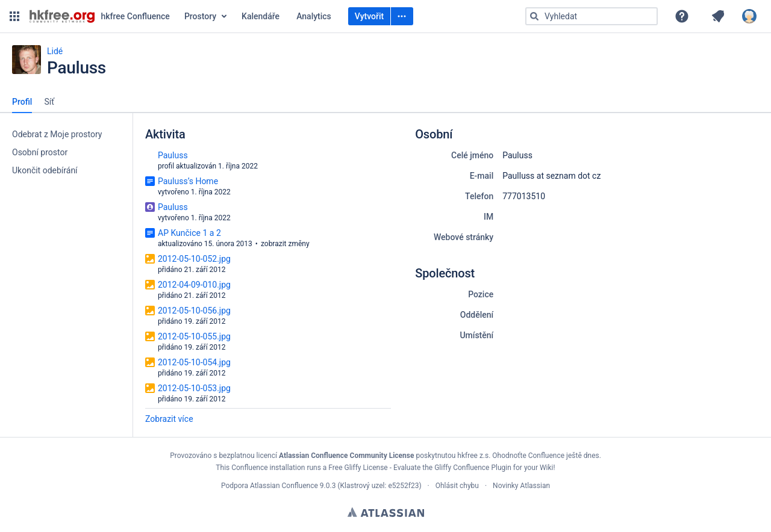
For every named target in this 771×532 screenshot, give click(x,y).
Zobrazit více (169, 419)
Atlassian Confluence (284, 486)
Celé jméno (472, 155)
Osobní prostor (40, 152)
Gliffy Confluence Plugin (473, 468)
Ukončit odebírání (45, 170)
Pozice (481, 294)
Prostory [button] (200, 16)
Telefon (479, 196)
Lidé (55, 51)
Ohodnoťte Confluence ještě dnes (545, 456)
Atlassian (386, 512)
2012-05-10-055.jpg (194, 336)
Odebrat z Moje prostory (57, 134)
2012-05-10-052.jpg (194, 259)
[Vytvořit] (402, 16)
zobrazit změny (285, 244)
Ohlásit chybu (457, 486)
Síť (49, 102)
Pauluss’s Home (188, 181)
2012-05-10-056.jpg (194, 311)
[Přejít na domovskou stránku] (99, 16)
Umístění (476, 335)
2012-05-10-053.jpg (194, 388)
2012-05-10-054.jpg (194, 362)
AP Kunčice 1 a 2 (189, 233)
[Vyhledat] (534, 16)
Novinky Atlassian (521, 486)
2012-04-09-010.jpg (194, 285)
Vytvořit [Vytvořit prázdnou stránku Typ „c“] (369, 16)
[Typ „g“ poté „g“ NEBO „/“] (592, 16)
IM (489, 217)
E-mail (482, 176)
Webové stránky (464, 237)
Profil (22, 102)
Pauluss (173, 155)
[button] (14, 16)
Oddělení (477, 315)
